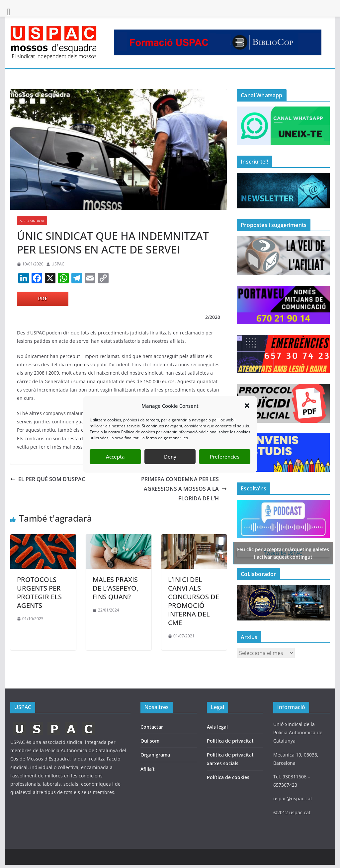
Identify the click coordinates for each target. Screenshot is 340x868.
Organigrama (155, 755)
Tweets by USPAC (283, 553)
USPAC (58, 264)
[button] (247, 415)
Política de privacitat (230, 741)
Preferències (225, 466)
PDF (43, 299)
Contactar (152, 727)
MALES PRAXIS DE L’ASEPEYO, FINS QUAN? (115, 588)
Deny (170, 466)
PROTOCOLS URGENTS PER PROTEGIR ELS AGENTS (39, 592)
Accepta (115, 466)
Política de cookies (228, 777)
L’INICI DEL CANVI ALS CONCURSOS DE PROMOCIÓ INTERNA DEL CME (194, 601)
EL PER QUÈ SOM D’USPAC (48, 479)
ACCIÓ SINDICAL (32, 221)
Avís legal (217, 727)
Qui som (150, 741)
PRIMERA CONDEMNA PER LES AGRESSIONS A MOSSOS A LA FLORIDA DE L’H (184, 489)
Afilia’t (148, 769)
